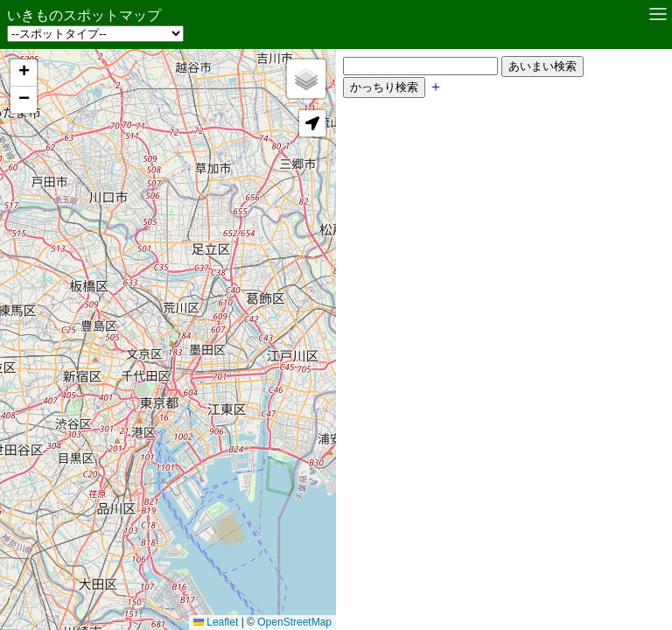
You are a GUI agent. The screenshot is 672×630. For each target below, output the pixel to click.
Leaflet (207, 605)
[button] (24, 73)
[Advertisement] (491, 241)
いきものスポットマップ (84, 15)
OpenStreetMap (286, 605)
